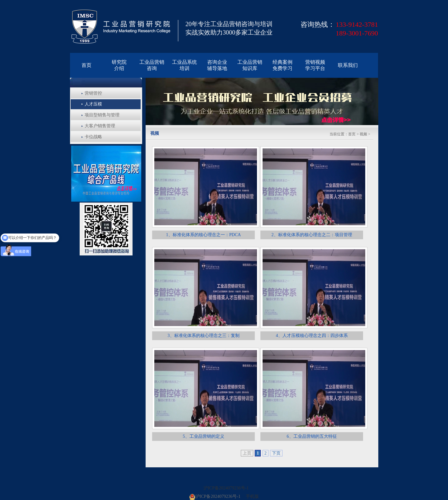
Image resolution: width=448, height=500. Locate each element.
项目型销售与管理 (102, 115)
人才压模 (93, 104)
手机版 (252, 496)
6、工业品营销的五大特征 (312, 436)
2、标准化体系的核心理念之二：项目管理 (312, 235)
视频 (363, 134)
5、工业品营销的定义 (204, 436)
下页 (276, 453)
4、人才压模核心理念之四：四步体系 (312, 336)
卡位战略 (93, 137)
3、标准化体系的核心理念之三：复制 (204, 336)
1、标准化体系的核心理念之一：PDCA (203, 235)
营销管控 (93, 93)
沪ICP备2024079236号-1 (226, 488)
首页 (352, 134)
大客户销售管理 (100, 126)
